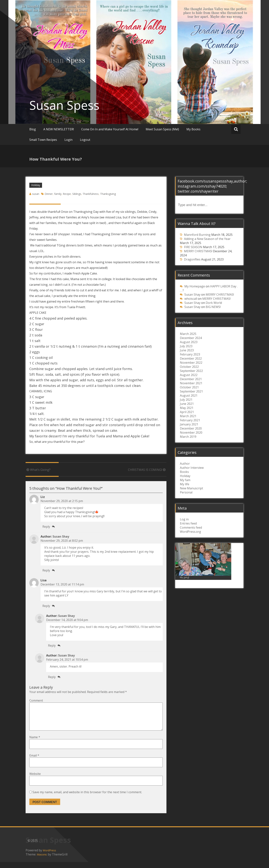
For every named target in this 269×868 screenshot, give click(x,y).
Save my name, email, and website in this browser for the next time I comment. (87, 798)
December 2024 (191, 338)
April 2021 (187, 412)
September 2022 (191, 371)
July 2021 (186, 400)
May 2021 (187, 408)
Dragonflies (192, 259)
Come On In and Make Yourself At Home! (110, 129)
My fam (185, 480)
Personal (186, 492)
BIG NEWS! (213, 307)
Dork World (214, 303)
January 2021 (189, 424)
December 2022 (191, 358)
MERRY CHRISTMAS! (198, 251)
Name (35, 743)
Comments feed (191, 527)
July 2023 (186, 346)
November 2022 (191, 363)
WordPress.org (190, 532)
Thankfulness (91, 194)
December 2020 (191, 428)
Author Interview (192, 468)
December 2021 (191, 379)
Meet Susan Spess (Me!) (162, 129)
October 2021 (189, 387)
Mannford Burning (197, 235)
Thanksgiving (108, 194)
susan (36, 194)
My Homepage (195, 286)
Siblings (77, 194)
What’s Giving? (38, 470)
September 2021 (191, 391)
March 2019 (188, 437)
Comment (36, 700)
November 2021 (191, 383)
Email (34, 761)
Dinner (49, 194)
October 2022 (189, 367)
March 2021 (188, 416)
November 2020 (191, 433)
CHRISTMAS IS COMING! (147, 470)
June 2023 (187, 350)
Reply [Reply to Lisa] (46, 606)
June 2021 (187, 404)
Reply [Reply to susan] (46, 570)
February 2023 (190, 354)
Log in (184, 519)
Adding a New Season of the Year (207, 239)
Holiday (36, 185)
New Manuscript (191, 488)
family (58, 194)
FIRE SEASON (193, 247)
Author (185, 464)
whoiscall (191, 299)
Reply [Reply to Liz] (46, 527)
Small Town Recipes (43, 140)
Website (35, 780)
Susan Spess (64, 105)
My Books (193, 129)
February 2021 (190, 420)
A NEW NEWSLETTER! (59, 129)
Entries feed (188, 523)
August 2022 (189, 375)
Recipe (67, 194)
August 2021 (189, 395)
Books (184, 472)
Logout (85, 140)
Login (68, 140)
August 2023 (189, 342)
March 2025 (188, 334)
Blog (33, 129)
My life (185, 484)
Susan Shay (61, 536)
